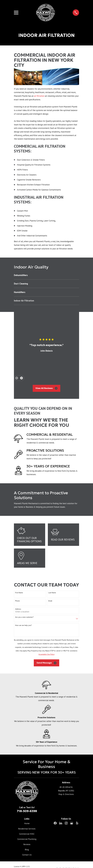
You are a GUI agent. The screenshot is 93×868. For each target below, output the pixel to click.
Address (18, 609)
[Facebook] (55, 823)
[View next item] (21, 378)
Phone (17, 601)
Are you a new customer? (24, 617)
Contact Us (27, 855)
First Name (19, 593)
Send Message (47, 663)
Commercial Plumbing (27, 839)
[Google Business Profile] (72, 823)
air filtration (39, 96)
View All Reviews (46, 388)
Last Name (52, 593)
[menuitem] (46, 275)
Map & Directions (66, 794)
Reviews (27, 844)
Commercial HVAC (27, 834)
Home (27, 823)
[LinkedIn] (61, 823)
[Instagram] (66, 823)
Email (50, 601)
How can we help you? (23, 625)
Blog (27, 850)
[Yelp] (77, 823)
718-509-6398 (27, 811)
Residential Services (27, 829)
